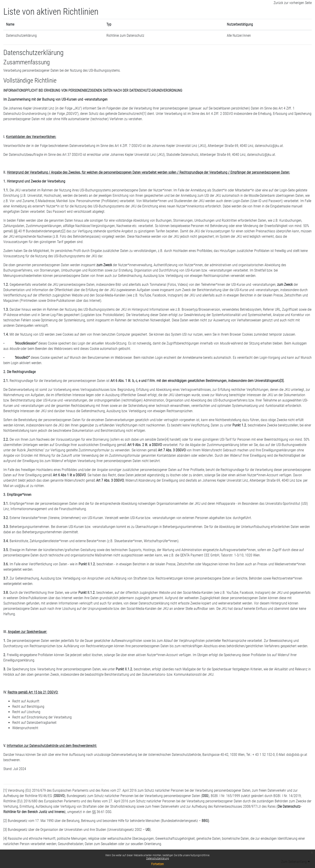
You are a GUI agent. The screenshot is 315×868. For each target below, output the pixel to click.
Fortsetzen (157, 864)
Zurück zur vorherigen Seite (293, 3)
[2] (64, 231)
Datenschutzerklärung (158, 858)
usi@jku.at (22, 486)
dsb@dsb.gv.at (297, 755)
